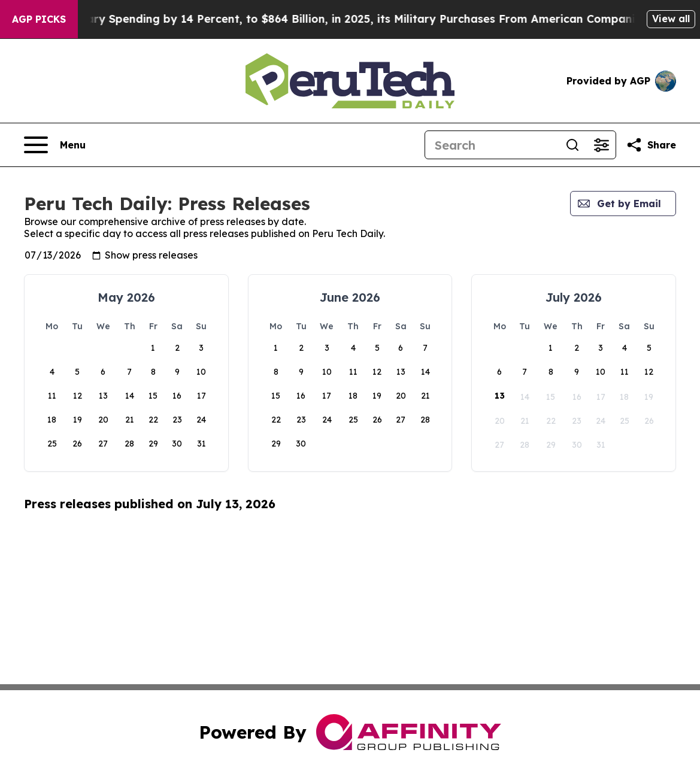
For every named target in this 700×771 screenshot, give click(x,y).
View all (671, 19)
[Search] (492, 145)
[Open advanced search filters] (601, 145)
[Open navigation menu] (55, 145)
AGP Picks (39, 19)
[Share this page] (651, 145)
